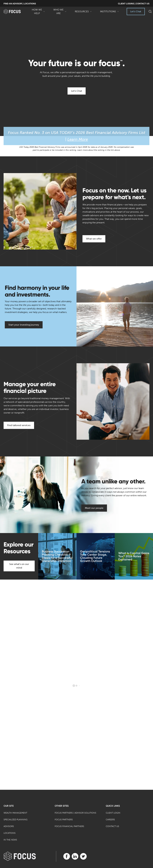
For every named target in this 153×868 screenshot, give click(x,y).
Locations (10, 833)
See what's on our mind (19, 566)
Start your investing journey (24, 325)
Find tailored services (19, 425)
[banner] (16, 12)
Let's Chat (136, 11)
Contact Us (112, 826)
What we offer (94, 239)
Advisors (9, 826)
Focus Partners (64, 820)
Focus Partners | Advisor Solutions (75, 813)
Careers (110, 820)
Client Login (113, 813)
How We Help (38, 12)
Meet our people (94, 508)
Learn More (78, 139)
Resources (83, 13)
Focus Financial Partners (69, 826)
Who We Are (60, 12)
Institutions (110, 13)
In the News (10, 840)
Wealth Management (15, 813)
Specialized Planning (16, 820)
